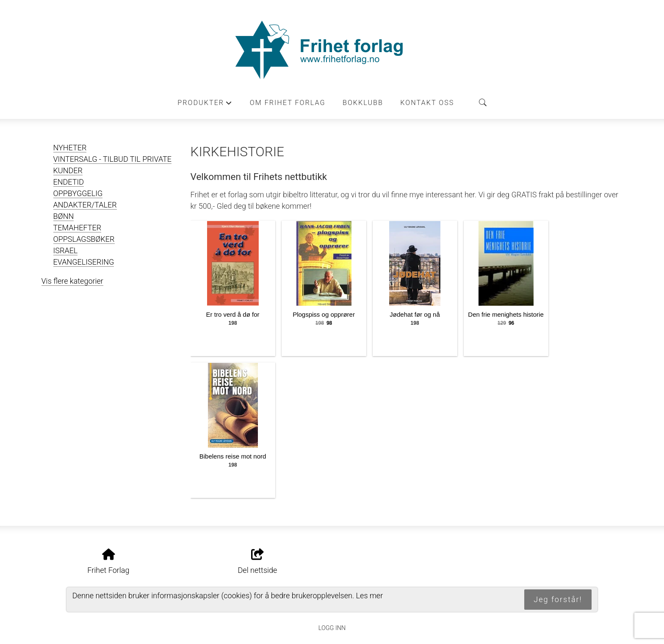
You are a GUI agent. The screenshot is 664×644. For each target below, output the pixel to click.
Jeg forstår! (558, 599)
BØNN (64, 216)
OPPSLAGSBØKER (84, 239)
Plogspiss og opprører (324, 314)
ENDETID (69, 182)
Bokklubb (363, 103)
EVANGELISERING (84, 262)
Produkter (205, 105)
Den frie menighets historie (506, 314)
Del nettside (258, 562)
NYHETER (70, 148)
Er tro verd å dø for (233, 314)
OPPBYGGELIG (78, 193)
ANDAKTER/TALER (85, 205)
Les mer (370, 596)
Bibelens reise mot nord (233, 456)
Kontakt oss (427, 103)
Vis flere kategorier (72, 281)
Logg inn (332, 628)
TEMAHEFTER (77, 228)
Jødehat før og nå (415, 314)
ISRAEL (66, 250)
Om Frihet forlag (288, 103)
